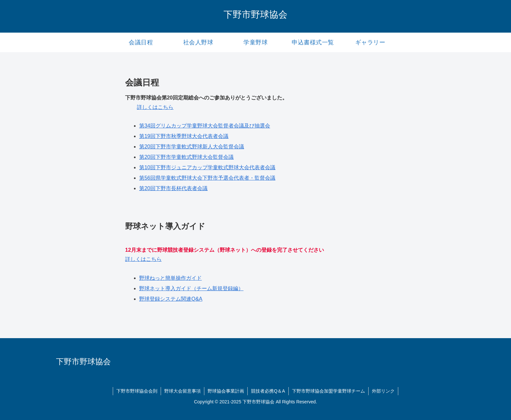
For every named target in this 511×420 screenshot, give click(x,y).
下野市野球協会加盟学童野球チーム (328, 391)
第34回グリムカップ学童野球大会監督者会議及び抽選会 (205, 126)
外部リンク (383, 391)
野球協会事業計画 (226, 391)
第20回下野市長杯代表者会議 (173, 188)
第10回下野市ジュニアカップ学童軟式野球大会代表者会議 (207, 167)
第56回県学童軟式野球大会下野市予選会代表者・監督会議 (207, 178)
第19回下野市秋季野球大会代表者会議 (184, 136)
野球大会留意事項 (182, 391)
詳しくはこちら (155, 107)
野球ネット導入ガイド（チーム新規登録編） (191, 288)
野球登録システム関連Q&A (171, 299)
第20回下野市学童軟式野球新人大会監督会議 (192, 147)
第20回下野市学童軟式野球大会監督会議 (186, 157)
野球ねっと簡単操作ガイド (170, 278)
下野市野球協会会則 (137, 391)
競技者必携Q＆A (268, 391)
